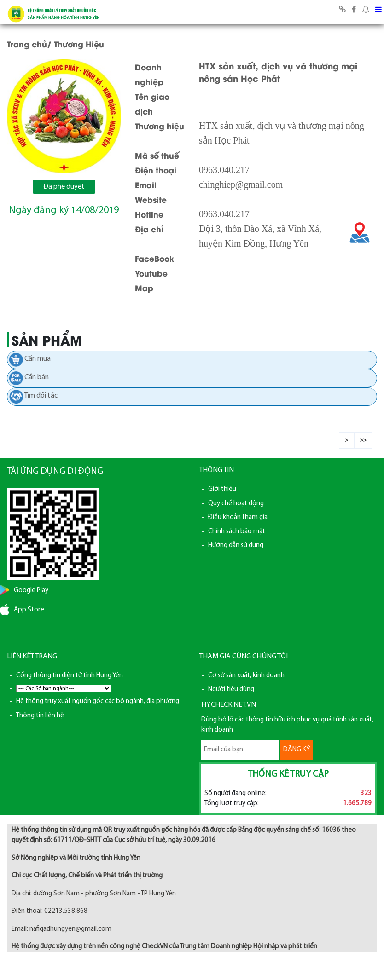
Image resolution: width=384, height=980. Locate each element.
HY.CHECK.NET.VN (229, 705)
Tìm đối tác (41, 396)
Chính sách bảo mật (237, 532)
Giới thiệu (222, 489)
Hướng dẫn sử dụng (236, 545)
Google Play (31, 591)
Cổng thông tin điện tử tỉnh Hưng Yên (70, 676)
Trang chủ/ (29, 44)
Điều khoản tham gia (238, 517)
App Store (29, 610)
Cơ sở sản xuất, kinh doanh (246, 676)
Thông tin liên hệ (40, 716)
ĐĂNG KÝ (297, 750)
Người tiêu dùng (231, 689)
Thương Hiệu (79, 44)
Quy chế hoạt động (236, 504)
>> (363, 440)
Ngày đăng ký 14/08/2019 (64, 210)
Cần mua (38, 359)
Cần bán (37, 377)
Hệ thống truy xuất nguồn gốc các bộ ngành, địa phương (98, 701)
